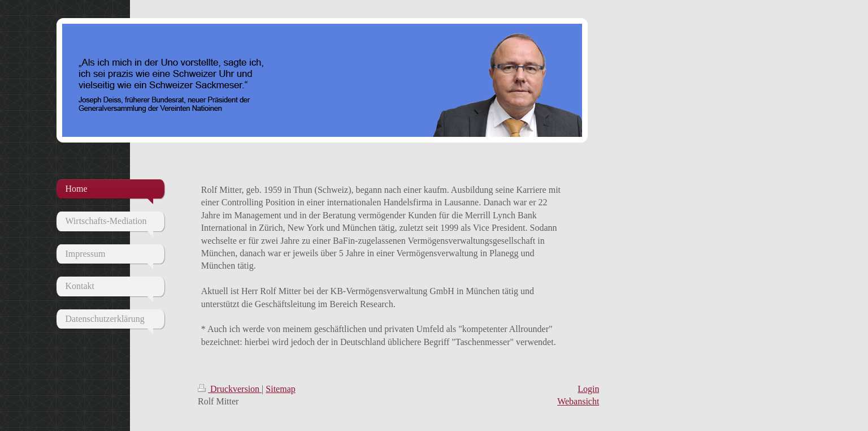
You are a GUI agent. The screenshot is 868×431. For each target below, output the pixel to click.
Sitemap (280, 389)
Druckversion (230, 389)
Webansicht (578, 401)
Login (588, 389)
